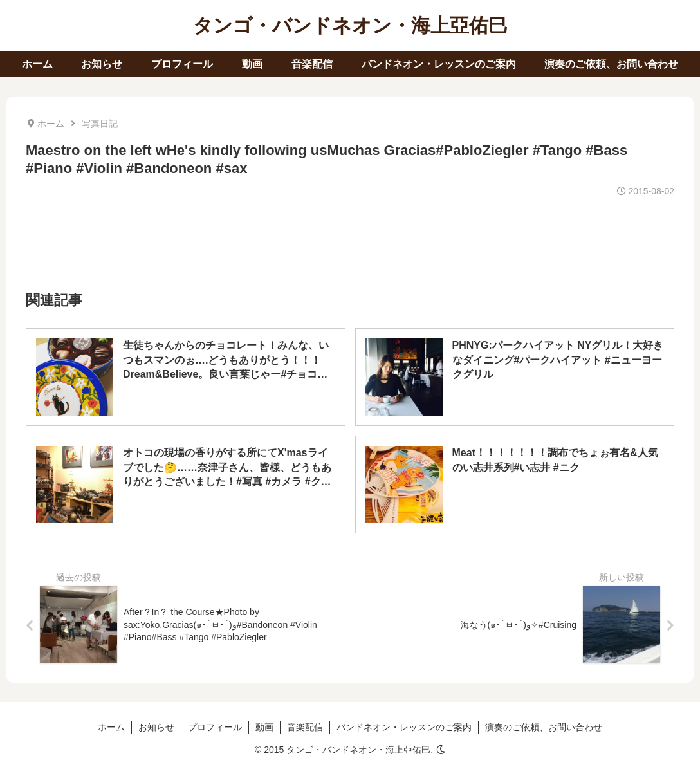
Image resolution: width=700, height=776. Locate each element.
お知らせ (156, 727)
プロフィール (215, 727)
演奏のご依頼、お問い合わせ (544, 727)
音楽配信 (305, 727)
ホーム (111, 727)
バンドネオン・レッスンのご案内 (404, 727)
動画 (264, 727)
